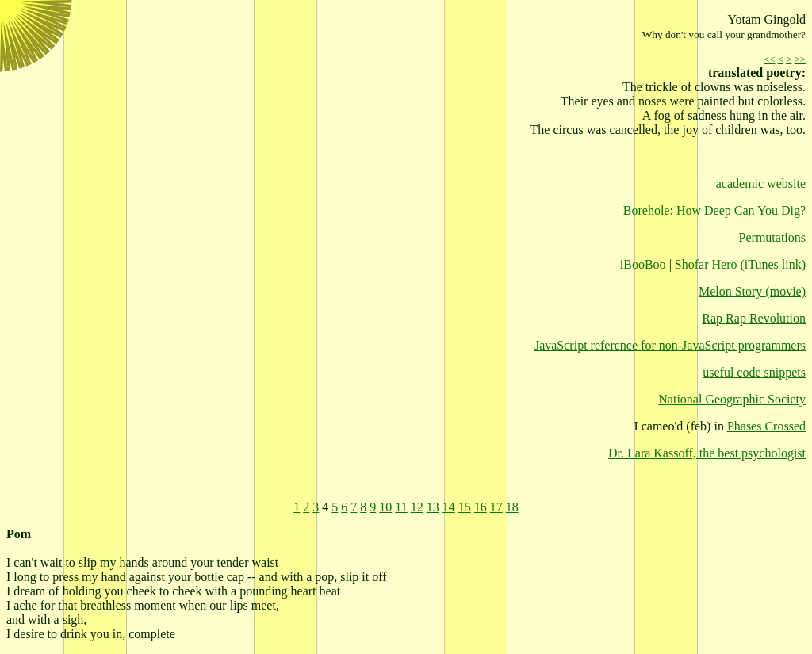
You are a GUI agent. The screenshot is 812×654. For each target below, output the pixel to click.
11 (401, 507)
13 (433, 507)
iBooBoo (643, 264)
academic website (761, 184)
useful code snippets (754, 372)
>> (800, 59)
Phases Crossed (766, 426)
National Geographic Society (732, 399)
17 (496, 507)
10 (385, 507)
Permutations (772, 237)
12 (417, 507)
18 (512, 507)
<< (769, 59)
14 (449, 507)
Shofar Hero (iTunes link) (740, 264)
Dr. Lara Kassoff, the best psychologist (707, 453)
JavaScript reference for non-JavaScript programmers (670, 345)
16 (481, 507)
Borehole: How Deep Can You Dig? (714, 210)
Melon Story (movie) (752, 291)
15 (465, 507)
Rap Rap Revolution (754, 318)
